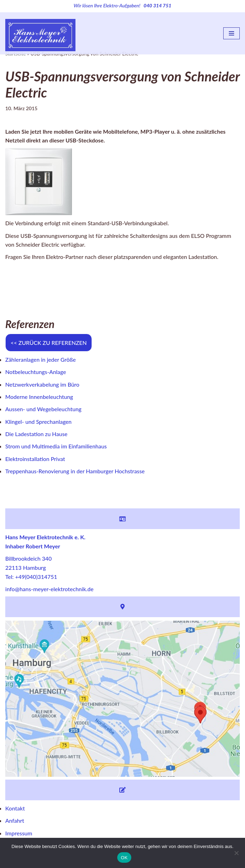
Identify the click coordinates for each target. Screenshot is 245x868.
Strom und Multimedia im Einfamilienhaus (57, 448)
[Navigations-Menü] (231, 33)
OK (124, 858)
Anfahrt (15, 823)
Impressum (19, 835)
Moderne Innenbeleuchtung (40, 398)
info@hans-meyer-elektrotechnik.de (49, 591)
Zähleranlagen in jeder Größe (41, 360)
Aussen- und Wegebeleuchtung (44, 410)
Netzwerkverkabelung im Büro (43, 385)
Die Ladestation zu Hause (37, 435)
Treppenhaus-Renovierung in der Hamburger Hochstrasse (76, 473)
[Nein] (236, 853)
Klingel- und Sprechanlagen (39, 423)
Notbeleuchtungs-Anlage (36, 373)
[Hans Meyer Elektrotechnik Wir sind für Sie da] (40, 34)
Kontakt (15, 810)
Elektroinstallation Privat (35, 460)
